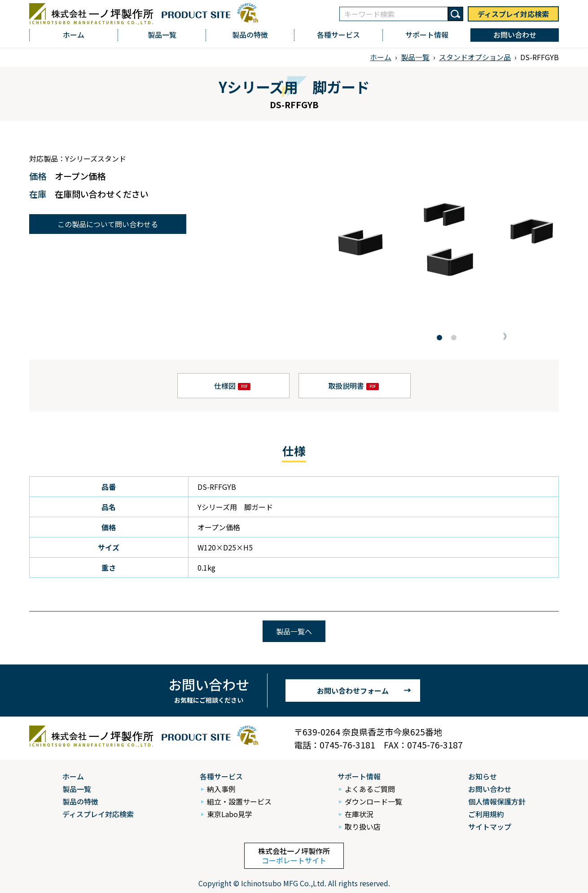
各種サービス (338, 35)
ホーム (74, 35)
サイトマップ (490, 827)
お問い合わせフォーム (353, 691)
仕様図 (225, 386)
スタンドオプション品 (475, 57)
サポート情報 (427, 35)
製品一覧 (162, 35)
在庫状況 (359, 814)
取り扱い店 (363, 827)
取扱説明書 (346, 386)
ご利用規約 (486, 814)
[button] (439, 338)
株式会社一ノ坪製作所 (294, 856)
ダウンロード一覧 (373, 801)
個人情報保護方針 (497, 801)
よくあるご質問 (370, 789)
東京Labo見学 (230, 814)
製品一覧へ (294, 631)
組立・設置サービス (239, 801)
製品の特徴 (250, 35)
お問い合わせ (515, 35)
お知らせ (483, 776)
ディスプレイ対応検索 (513, 14)
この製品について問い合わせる (108, 224)
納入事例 (221, 789)
